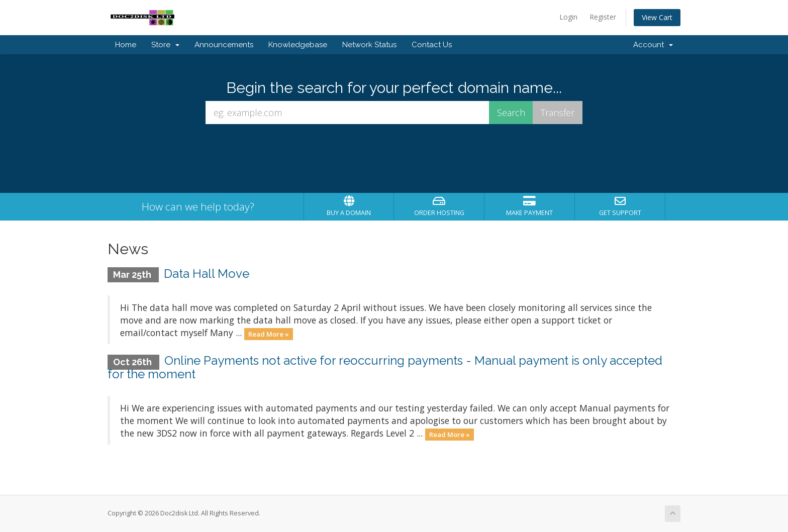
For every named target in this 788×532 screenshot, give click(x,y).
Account (653, 45)
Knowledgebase (298, 45)
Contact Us (432, 45)
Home (126, 45)
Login (568, 17)
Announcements (224, 45)
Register (603, 17)
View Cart (657, 17)
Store (165, 45)
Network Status (369, 45)
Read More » (269, 334)
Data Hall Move (207, 274)
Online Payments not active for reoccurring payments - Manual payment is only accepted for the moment (385, 367)
